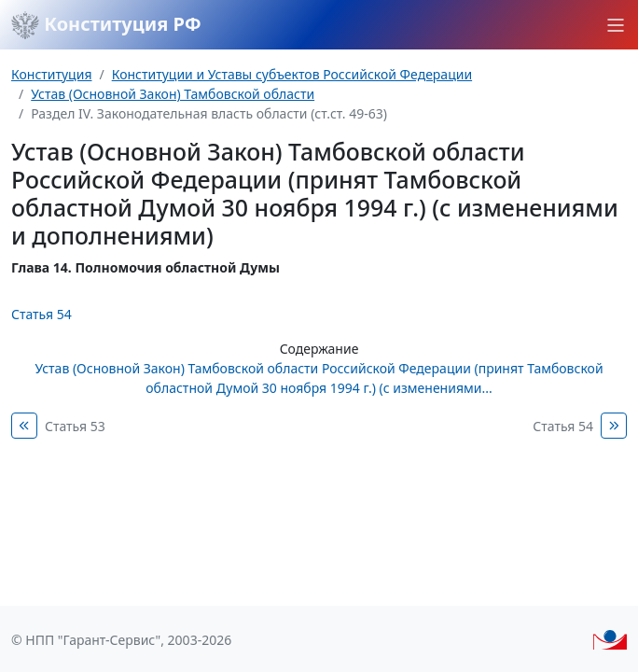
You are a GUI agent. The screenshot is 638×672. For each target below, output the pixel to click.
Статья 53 (75, 426)
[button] (616, 25)
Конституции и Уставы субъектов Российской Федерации (292, 74)
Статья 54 (42, 314)
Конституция (51, 74)
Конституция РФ (106, 25)
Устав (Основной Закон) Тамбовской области (173, 94)
